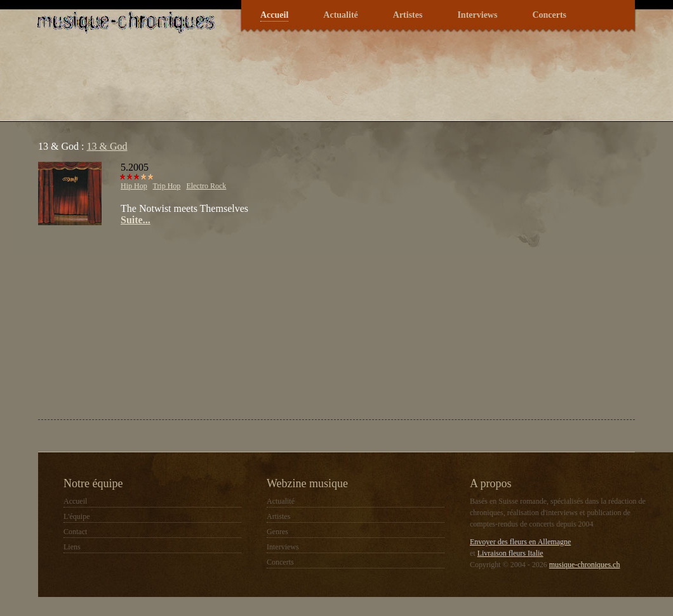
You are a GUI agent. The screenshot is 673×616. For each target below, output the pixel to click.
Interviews (477, 15)
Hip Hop (134, 186)
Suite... (136, 220)
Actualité (340, 15)
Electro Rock (206, 186)
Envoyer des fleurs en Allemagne (520, 542)
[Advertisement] (183, 321)
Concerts (549, 15)
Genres (277, 532)
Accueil (274, 15)
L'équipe (77, 516)
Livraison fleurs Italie (510, 553)
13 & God (107, 146)
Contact (75, 532)
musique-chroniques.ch (585, 565)
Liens (72, 547)
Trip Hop (166, 186)
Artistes (408, 15)
